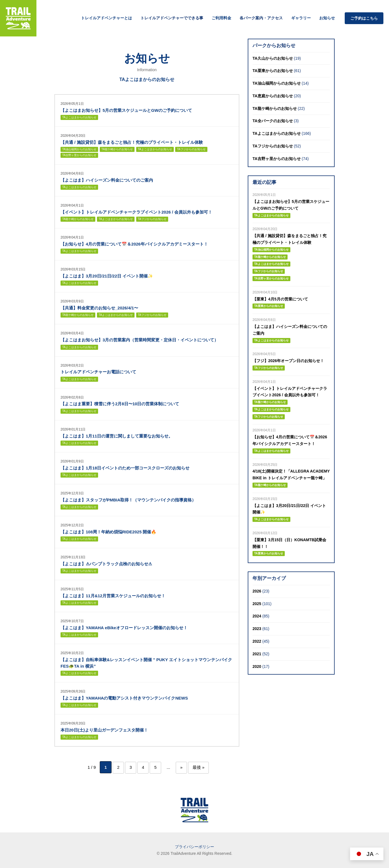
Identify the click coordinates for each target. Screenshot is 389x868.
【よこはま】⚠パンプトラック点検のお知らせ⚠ (106, 564)
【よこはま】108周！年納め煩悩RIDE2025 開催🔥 (108, 532)
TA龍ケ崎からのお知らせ (117, 149)
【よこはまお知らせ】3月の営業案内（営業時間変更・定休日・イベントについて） (139, 340)
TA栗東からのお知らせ (273, 71)
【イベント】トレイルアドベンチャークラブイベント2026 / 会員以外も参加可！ (136, 212)
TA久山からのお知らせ (273, 58)
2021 (257, 654)
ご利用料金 (221, 18)
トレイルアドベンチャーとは (106, 18)
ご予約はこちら (364, 18)
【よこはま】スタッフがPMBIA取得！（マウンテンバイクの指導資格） (128, 500)
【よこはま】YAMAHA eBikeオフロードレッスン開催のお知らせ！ (124, 628)
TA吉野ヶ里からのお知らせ (79, 155)
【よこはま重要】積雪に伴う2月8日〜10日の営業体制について (120, 404)
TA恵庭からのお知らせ (273, 96)
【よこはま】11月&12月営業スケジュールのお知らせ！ (113, 596)
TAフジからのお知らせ (191, 149)
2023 (257, 629)
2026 (257, 591)
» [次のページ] (182, 767)
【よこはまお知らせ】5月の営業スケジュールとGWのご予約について (126, 110)
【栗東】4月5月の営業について (280, 299)
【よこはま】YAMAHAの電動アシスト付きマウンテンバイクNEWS (124, 698)
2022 (257, 641)
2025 (257, 604)
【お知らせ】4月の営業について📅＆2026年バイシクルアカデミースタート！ (134, 244)
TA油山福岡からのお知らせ (79, 149)
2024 (257, 616)
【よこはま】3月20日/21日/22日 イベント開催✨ (107, 276)
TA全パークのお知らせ (273, 121)
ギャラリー (301, 18)
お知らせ (327, 18)
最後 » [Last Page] (200, 767)
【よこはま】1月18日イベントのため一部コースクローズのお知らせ (125, 468)
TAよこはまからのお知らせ (79, 117)
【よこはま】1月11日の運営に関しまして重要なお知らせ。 (117, 436)
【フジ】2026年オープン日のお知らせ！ (288, 361)
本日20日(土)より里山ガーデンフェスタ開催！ (104, 730)
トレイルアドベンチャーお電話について (98, 372)
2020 (257, 666)
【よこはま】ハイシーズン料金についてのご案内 (107, 180)
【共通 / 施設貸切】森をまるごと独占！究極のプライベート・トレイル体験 (132, 142)
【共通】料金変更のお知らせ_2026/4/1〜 (99, 308)
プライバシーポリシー (194, 846)
